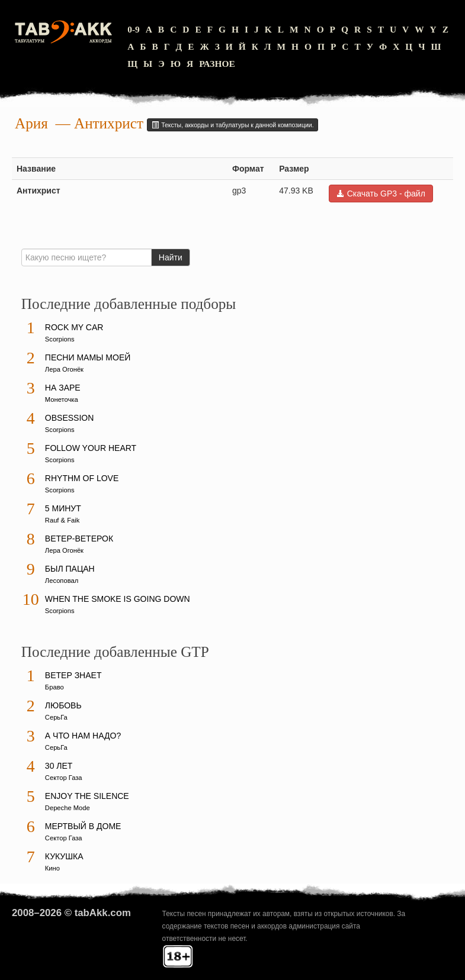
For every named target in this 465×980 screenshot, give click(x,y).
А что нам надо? (83, 736)
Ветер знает (73, 675)
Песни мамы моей (88, 357)
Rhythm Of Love (82, 478)
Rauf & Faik (62, 520)
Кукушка (64, 856)
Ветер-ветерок (79, 539)
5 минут (63, 508)
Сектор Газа (64, 778)
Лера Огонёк (64, 369)
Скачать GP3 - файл (381, 194)
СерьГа (56, 717)
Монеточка (62, 399)
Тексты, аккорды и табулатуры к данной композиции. (232, 125)
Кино (52, 868)
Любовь (63, 705)
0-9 (134, 29)
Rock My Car (74, 327)
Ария (31, 123)
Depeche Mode (68, 808)
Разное (217, 64)
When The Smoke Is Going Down (118, 599)
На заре (63, 388)
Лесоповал (62, 581)
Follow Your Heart (91, 448)
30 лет (59, 766)
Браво (54, 687)
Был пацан (70, 569)
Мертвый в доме (83, 826)
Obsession (69, 418)
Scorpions (60, 339)
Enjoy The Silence (87, 796)
